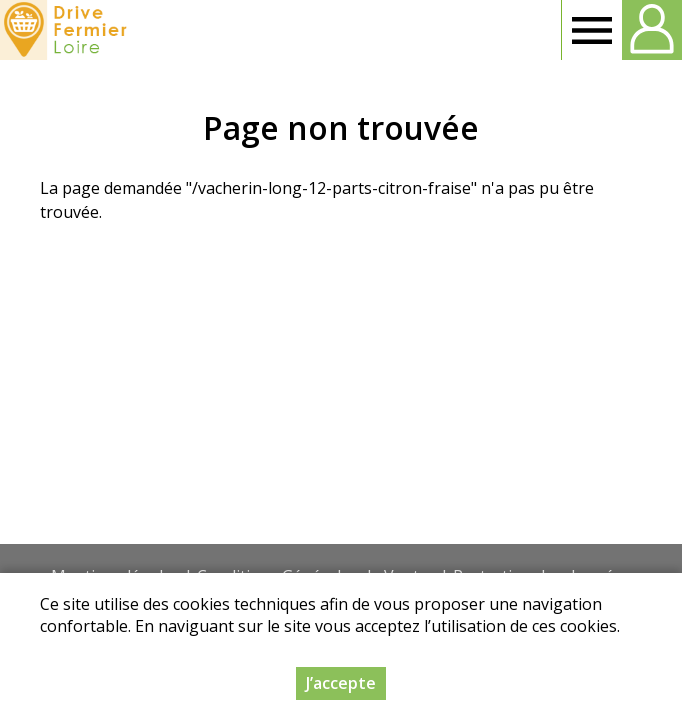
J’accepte (341, 683)
